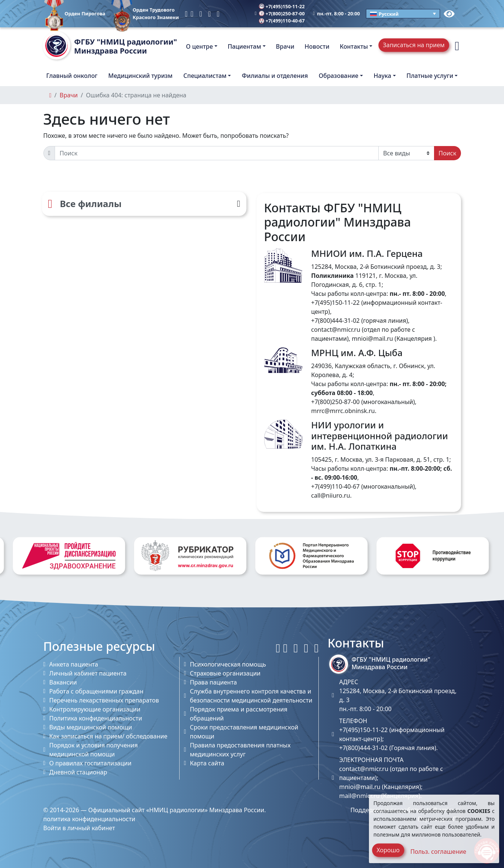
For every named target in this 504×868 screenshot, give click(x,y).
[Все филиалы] (144, 204)
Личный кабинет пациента (88, 673)
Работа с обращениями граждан (97, 691)
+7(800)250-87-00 (282, 13)
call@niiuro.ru (331, 495)
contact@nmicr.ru (336, 330)
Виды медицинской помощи (91, 727)
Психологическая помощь (228, 664)
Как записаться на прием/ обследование (109, 736)
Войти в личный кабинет (79, 828)
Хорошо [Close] (388, 850)
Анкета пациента (74, 664)
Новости (317, 46)
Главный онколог (72, 76)
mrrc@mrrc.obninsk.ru (343, 411)
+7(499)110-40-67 (282, 21)
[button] (457, 46)
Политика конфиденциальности (96, 718)
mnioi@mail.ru (372, 339)
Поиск (448, 153)
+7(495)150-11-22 (282, 6)
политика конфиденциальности (89, 819)
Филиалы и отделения (275, 76)
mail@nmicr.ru (360, 796)
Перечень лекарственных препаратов (104, 700)
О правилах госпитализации (91, 763)
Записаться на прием (414, 45)
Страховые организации (225, 673)
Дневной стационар (78, 772)
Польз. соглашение (438, 852)
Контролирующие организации (95, 709)
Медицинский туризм (140, 76)
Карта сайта (207, 763)
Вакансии (63, 682)
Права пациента (214, 682)
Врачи (285, 46)
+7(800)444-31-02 (336, 321)
